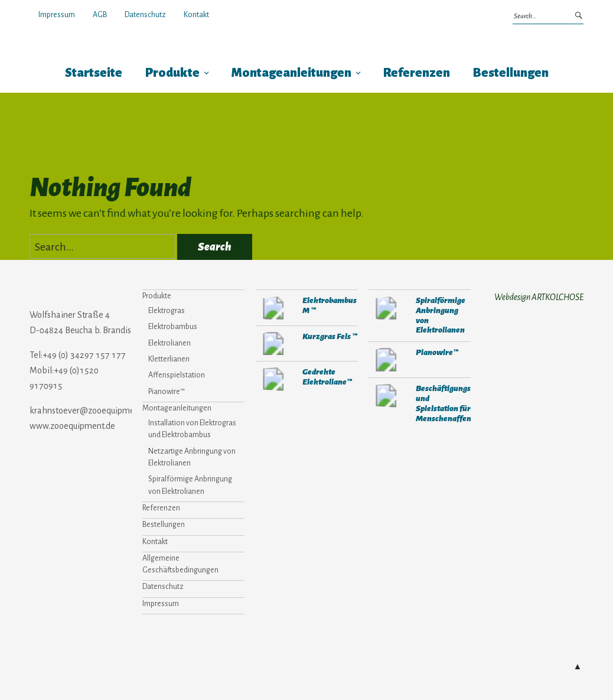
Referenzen (417, 73)
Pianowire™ (167, 392)
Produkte (172, 73)
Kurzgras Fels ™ (330, 336)
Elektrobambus (173, 327)
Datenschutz (145, 15)
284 (273, 308)
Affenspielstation (177, 375)
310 (386, 360)
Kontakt (196, 15)
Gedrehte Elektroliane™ (327, 377)
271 (273, 379)
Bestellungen (511, 73)
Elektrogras (167, 311)
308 (386, 396)
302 (273, 344)
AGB (100, 15)
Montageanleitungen (291, 73)
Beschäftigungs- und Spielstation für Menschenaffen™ (446, 403)
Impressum (57, 15)
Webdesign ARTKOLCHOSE (539, 297)
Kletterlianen (169, 359)
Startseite (94, 73)
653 (386, 308)
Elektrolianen (169, 343)
